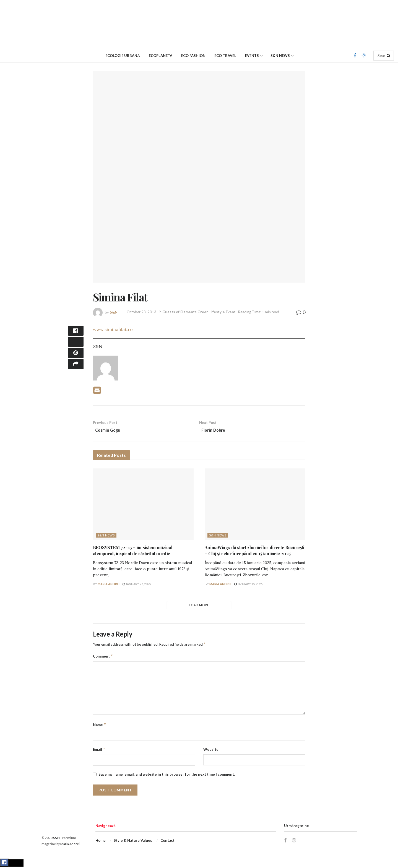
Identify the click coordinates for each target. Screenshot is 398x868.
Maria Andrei (109, 585)
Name (100, 726)
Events (252, 56)
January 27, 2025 (137, 585)
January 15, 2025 (248, 585)
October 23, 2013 (141, 312)
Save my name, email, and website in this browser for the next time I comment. (167, 775)
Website (211, 751)
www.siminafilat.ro (113, 329)
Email (99, 751)
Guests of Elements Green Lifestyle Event (199, 312)
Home (101, 841)
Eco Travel (225, 56)
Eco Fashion (193, 56)
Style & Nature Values (133, 841)
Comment (103, 658)
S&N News (280, 56)
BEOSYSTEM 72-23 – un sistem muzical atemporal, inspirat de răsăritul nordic (133, 552)
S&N (114, 312)
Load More (199, 606)
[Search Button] (389, 56)
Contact (167, 841)
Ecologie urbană (123, 56)
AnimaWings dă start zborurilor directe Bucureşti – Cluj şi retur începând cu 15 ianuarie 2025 (255, 552)
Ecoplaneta (161, 56)
